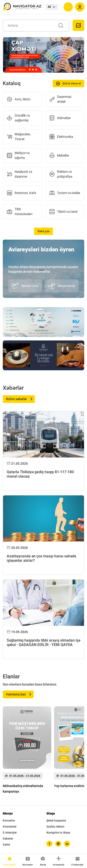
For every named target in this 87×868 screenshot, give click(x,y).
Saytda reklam (55, 827)
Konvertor (9, 821)
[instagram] (58, 844)
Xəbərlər (8, 839)
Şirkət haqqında (56, 821)
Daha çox (43, 231)
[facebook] (49, 844)
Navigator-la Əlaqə (58, 833)
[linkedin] (67, 844)
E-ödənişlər (10, 833)
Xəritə (6, 845)
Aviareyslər (10, 827)
